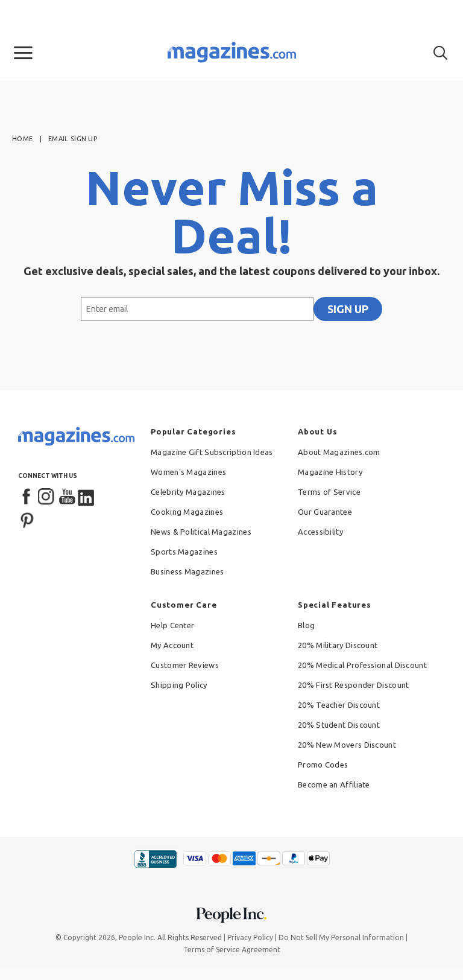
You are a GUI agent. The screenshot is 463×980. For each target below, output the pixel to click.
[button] (23, 53)
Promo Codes (323, 765)
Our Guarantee (325, 512)
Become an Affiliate (334, 784)
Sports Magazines (184, 552)
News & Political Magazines (201, 532)
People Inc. (137, 937)
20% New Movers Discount (347, 745)
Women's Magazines (188, 472)
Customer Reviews (185, 665)
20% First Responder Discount (353, 685)
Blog (306, 625)
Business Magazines (187, 571)
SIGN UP (348, 309)
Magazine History (330, 472)
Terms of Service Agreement (232, 950)
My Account (172, 645)
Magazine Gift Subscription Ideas (212, 452)
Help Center (172, 625)
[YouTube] (67, 497)
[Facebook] (27, 497)
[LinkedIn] (87, 497)
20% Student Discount (339, 725)
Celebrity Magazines (188, 492)
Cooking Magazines (187, 512)
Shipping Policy (179, 685)
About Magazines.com (339, 452)
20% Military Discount (338, 645)
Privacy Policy (250, 937)
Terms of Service (329, 492)
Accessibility (320, 532)
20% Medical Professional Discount (362, 665)
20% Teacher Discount (339, 705)
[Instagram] (47, 497)
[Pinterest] (27, 519)
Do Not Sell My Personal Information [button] (341, 937)
